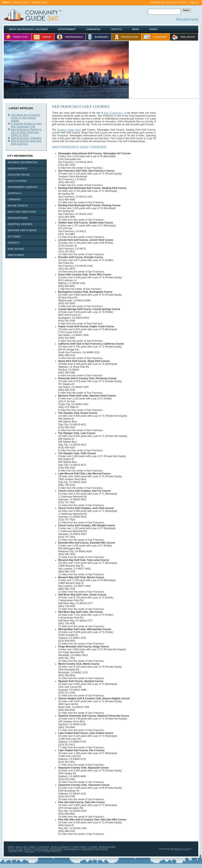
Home (11, 847)
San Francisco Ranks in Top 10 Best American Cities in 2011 (26, 132)
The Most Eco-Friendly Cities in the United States (26, 118)
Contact (93, 847)
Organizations (72, 849)
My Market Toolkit (180, 849)
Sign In (194, 2)
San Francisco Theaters (26, 138)
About (33, 847)
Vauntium (30, 851)
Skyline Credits (107, 847)
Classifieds (87, 849)
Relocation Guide (187, 19)
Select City (21, 2)
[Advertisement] (164, 70)
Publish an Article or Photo (168, 2)
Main (6, 2)
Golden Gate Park (69, 130)
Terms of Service (60, 847)
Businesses (56, 849)
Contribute (43, 847)
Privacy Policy (79, 847)
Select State (40, 2)
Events (28, 849)
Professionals (41, 849)
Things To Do (15, 849)
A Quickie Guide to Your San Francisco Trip (26, 125)
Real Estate (102, 849)
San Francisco (113, 113)
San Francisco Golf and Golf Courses (26, 142)
